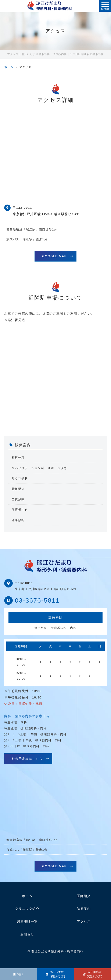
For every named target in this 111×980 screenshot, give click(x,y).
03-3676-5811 (37, 600)
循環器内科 (20, 510)
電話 (18, 974)
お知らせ (27, 934)
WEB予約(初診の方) (55, 974)
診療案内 (84, 909)
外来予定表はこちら (27, 759)
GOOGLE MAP (54, 256)
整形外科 (18, 458)
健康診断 (18, 520)
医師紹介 (84, 896)
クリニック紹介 (27, 909)
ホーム (27, 896)
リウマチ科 (20, 478)
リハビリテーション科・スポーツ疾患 (39, 468)
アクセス (84, 921)
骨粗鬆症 (18, 489)
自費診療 (18, 499)
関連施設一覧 (27, 921)
